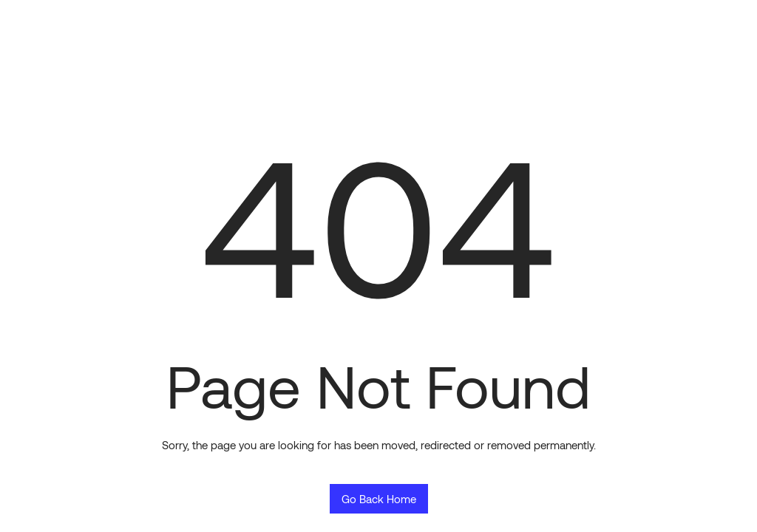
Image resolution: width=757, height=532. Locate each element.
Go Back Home (379, 499)
